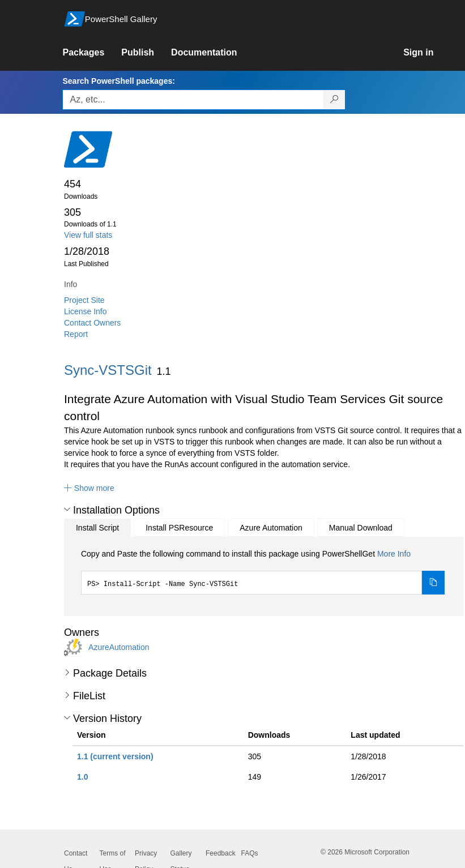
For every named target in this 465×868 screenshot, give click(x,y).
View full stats (88, 235)
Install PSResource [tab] (179, 528)
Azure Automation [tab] (271, 528)
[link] (92, 53)
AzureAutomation (119, 647)
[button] (89, 488)
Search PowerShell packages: (118, 81)
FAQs (250, 853)
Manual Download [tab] (361, 528)
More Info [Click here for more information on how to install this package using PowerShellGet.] (394, 554)
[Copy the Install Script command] (433, 583)
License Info (86, 311)
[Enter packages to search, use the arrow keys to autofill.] (193, 100)
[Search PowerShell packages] (334, 100)
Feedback (221, 853)
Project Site (84, 300)
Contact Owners (92, 323)
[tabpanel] (263, 571)
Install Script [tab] (97, 528)
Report (76, 334)
